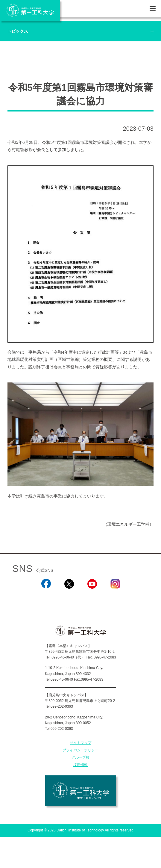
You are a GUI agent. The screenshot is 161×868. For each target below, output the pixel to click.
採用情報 (80, 765)
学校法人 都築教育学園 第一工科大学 (30, 10)
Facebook (46, 597)
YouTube (92, 597)
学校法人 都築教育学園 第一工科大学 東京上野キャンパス (81, 791)
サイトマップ (80, 743)
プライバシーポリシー (80, 750)
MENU (152, 9)
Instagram (115, 597)
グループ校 (80, 757)
